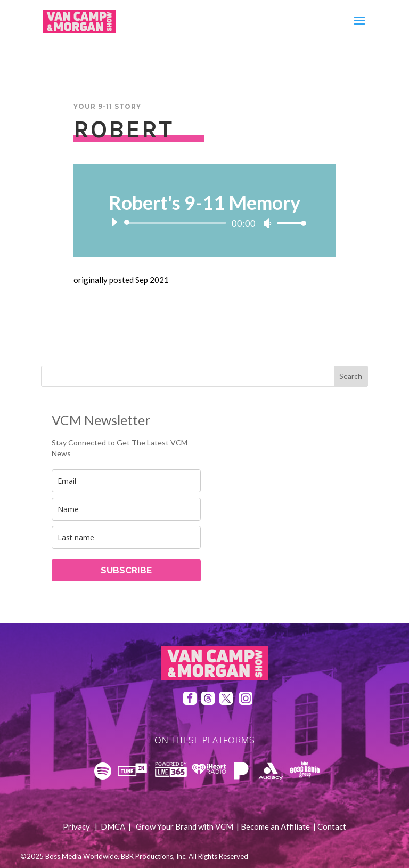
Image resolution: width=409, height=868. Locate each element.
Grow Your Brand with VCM (185, 826)
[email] (126, 481)
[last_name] (126, 537)
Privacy (76, 826)
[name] (126, 509)
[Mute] (267, 223)
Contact (332, 826)
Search (351, 376)
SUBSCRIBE (126, 570)
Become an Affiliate (275, 826)
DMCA (113, 826)
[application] (204, 223)
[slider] (177, 223)
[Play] (114, 222)
